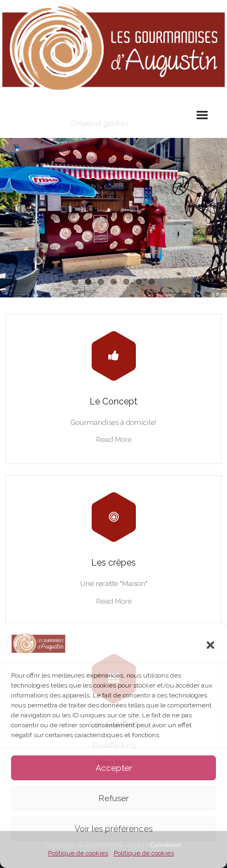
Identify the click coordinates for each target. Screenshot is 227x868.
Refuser (114, 798)
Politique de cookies (78, 853)
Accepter (114, 768)
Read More (114, 440)
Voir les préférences (113, 829)
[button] (210, 645)
